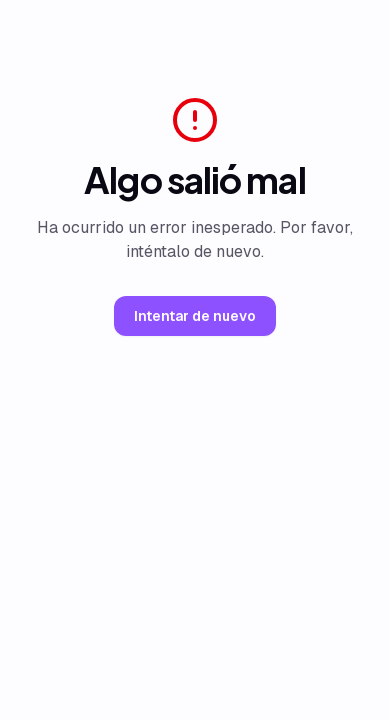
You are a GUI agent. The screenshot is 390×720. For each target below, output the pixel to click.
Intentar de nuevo (195, 316)
